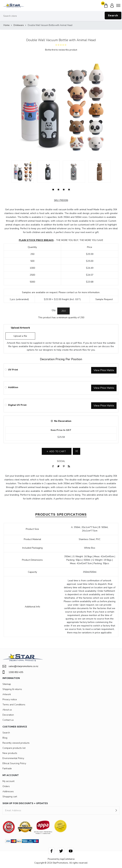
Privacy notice (10, 699)
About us (7, 710)
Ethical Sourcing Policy (14, 763)
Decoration (8, 715)
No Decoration (63, 421)
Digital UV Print (17, 405)
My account (8, 781)
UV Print (13, 370)
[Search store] (61, 16)
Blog (5, 738)
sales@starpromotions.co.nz (20, 666)
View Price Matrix (104, 370)
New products (10, 753)
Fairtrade (7, 769)
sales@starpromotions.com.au (72, 346)
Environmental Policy (13, 758)
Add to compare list (77, 451)
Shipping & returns (12, 689)
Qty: (54, 310)
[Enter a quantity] (63, 311)
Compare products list (14, 748)
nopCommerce (67, 859)
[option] (23, 172)
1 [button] (53, 190)
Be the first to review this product (61, 50)
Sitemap (7, 684)
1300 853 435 (13, 672)
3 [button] (64, 190)
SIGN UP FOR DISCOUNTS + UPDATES (25, 803)
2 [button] (58, 190)
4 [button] (69, 190)
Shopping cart (10, 797)
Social (61, 461)
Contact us (8, 720)
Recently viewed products (16, 743)
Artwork (7, 694)
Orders (6, 786)
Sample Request (104, 299)
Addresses (8, 791)
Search (113, 16)
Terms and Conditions (14, 705)
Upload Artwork (20, 328)
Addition (13, 387)
